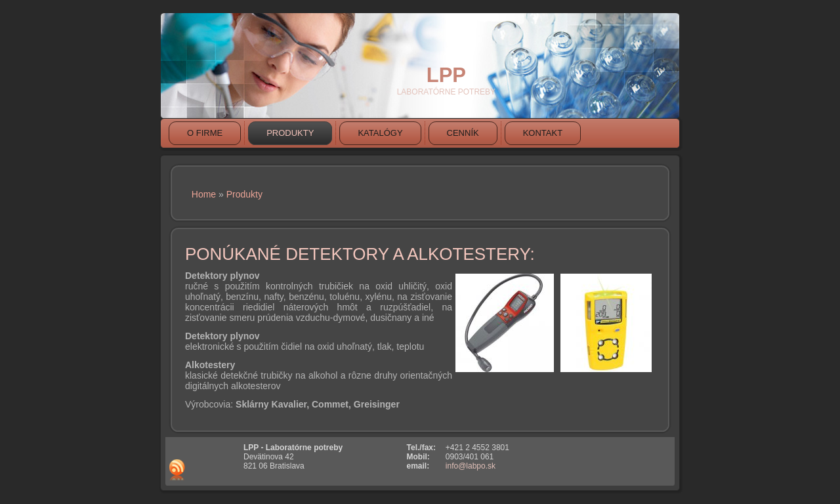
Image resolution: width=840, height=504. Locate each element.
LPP (446, 75)
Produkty (290, 133)
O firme (205, 133)
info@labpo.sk (471, 466)
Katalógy (380, 133)
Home (204, 194)
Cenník (463, 133)
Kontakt (543, 133)
